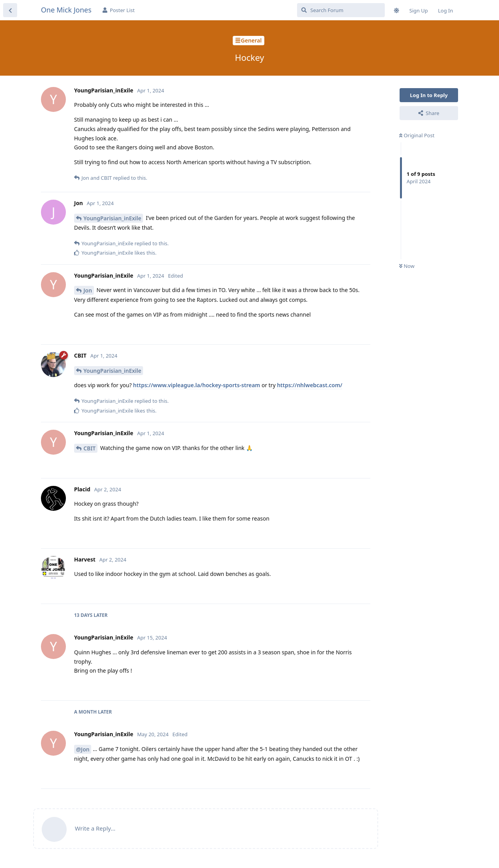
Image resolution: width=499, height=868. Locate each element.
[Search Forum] (341, 10)
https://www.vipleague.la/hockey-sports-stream (196, 385)
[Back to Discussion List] (10, 10)
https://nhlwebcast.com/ (310, 385)
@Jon (83, 749)
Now (407, 266)
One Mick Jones (66, 10)
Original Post (417, 135)
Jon (88, 290)
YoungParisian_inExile (112, 218)
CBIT (89, 448)
